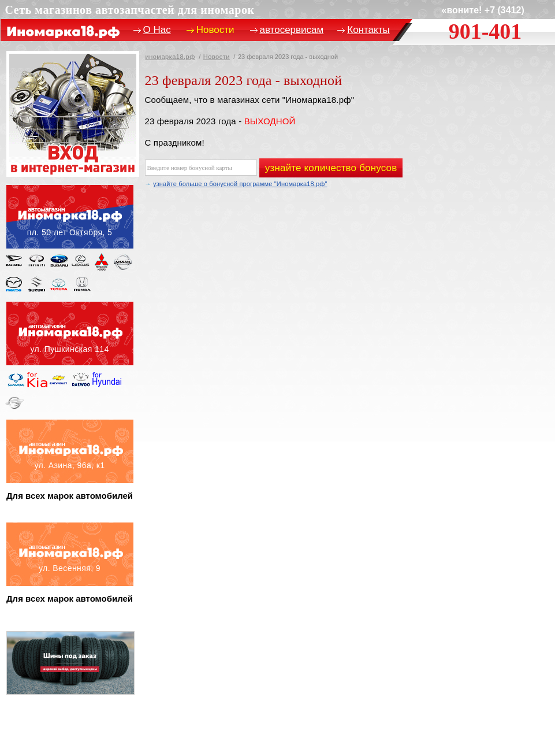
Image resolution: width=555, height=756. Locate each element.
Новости (217, 57)
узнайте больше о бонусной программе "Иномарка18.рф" (240, 184)
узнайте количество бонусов (331, 168)
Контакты (368, 30)
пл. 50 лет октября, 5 (70, 217)
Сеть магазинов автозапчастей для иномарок (130, 10)
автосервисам (292, 30)
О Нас (157, 30)
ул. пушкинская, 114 (70, 333)
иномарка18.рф (170, 57)
